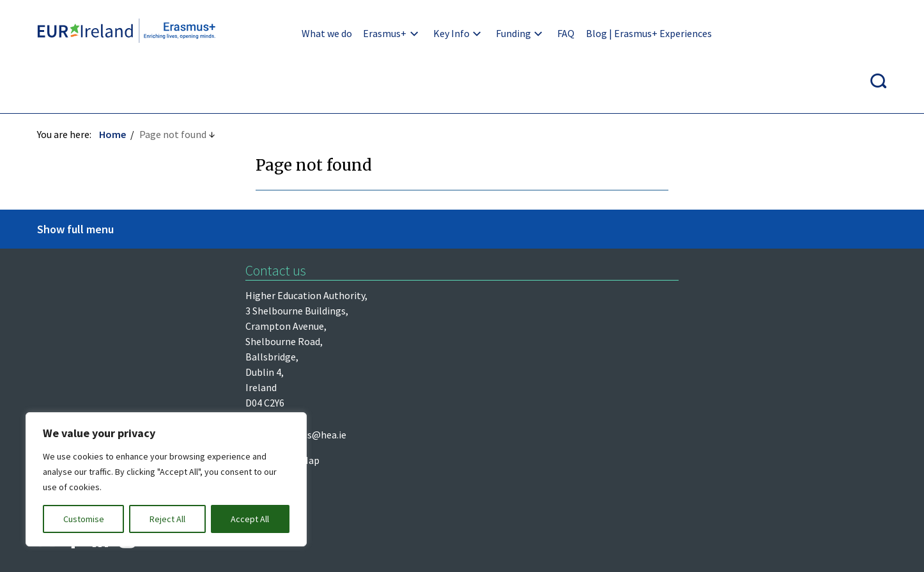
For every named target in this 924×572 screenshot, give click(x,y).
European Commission (88, 343)
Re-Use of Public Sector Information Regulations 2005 (438, 419)
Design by (87, 548)
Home (114, 88)
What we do (299, 33)
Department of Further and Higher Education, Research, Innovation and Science (135, 309)
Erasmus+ (357, 33)
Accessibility (610, 419)
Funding (485, 33)
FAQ (538, 33)
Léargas (56, 275)
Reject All (167, 519)
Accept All (250, 519)
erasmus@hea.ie (539, 249)
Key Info (423, 33)
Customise (84, 519)
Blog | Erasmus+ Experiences (620, 33)
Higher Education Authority (98, 249)
